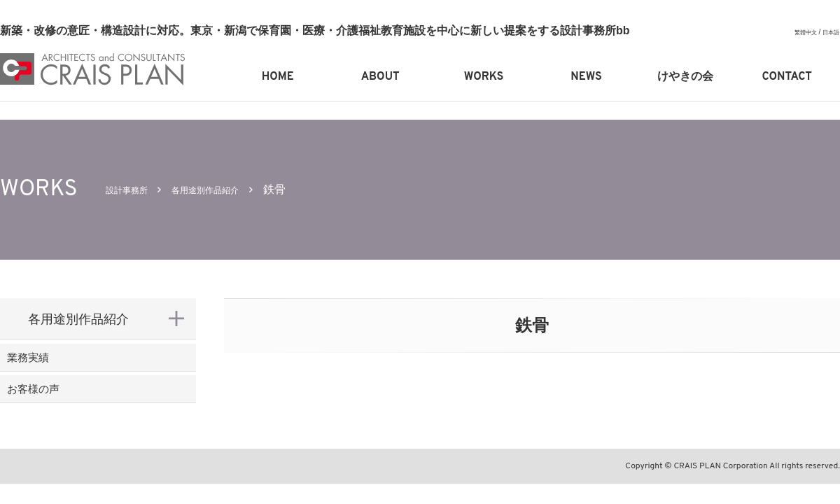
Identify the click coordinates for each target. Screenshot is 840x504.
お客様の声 (59, 410)
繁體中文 (799, 32)
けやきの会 (685, 77)
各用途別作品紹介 (230, 189)
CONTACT (787, 77)
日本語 (829, 32)
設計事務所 (134, 189)
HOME (278, 77)
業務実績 (53, 365)
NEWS (586, 77)
